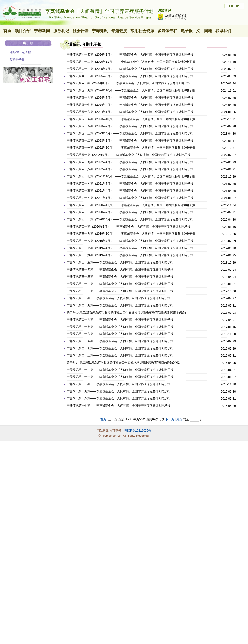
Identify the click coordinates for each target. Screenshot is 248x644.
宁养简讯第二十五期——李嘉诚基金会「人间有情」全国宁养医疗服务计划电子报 (120, 341)
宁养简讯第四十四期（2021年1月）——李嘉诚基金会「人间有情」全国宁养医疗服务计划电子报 (130, 198)
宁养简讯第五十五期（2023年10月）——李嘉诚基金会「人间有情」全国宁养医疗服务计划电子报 (131, 119)
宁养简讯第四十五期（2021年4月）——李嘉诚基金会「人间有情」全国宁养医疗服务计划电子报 (130, 191)
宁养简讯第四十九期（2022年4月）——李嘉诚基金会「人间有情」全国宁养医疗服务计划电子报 (130, 162)
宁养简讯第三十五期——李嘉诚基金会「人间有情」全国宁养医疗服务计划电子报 (120, 262)
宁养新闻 (42, 31)
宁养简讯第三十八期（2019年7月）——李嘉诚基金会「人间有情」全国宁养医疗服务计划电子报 (130, 241)
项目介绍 (23, 31)
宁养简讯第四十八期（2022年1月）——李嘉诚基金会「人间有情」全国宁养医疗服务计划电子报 (130, 169)
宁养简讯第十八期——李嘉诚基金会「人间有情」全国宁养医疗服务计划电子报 (119, 398)
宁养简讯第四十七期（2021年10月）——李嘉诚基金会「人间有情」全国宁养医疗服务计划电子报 (131, 176)
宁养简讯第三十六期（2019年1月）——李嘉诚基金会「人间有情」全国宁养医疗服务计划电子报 (130, 255)
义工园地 (204, 31)
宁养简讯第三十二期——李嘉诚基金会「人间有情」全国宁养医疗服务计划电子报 (120, 284)
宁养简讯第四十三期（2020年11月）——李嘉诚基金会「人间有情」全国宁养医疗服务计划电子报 (131, 205)
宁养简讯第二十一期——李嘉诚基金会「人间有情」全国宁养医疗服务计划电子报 (120, 377)
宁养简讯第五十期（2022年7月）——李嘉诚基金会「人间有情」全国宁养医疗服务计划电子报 (129, 155)
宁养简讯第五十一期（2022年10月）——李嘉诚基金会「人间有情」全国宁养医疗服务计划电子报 (131, 148)
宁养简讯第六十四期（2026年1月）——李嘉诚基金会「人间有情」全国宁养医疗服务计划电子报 (130, 55)
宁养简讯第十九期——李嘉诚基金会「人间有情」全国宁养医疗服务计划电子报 (119, 391)
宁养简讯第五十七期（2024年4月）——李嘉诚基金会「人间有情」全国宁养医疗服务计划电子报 (130, 105)
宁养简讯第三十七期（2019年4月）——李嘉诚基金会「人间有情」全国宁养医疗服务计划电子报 (130, 248)
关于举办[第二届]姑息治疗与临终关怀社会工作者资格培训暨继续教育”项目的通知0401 (123, 363)
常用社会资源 (142, 31)
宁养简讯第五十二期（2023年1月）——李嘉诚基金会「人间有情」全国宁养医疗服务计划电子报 (130, 141)
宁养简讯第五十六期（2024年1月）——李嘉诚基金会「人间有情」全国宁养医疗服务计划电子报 (130, 112)
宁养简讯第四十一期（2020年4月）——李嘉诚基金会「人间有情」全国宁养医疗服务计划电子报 (130, 219)
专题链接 (119, 31)
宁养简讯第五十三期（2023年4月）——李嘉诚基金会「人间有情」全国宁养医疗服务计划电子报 (130, 133)
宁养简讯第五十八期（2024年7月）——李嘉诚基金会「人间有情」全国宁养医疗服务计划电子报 (130, 98)
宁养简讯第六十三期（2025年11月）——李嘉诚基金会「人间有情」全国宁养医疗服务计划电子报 (131, 62)
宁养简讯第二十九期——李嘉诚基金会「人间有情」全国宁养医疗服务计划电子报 (120, 305)
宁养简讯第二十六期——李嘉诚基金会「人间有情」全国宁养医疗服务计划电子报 (120, 334)
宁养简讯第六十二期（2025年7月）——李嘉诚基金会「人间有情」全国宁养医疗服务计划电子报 (130, 69)
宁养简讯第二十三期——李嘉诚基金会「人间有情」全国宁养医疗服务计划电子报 (120, 355)
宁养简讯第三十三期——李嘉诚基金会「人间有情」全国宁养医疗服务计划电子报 (120, 277)
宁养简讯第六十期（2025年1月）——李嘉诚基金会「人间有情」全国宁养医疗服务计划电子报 (129, 83)
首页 (7, 31)
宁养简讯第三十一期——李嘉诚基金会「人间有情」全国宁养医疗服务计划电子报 (120, 291)
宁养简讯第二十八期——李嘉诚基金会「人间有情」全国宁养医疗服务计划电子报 (120, 320)
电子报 (187, 31)
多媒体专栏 (167, 31)
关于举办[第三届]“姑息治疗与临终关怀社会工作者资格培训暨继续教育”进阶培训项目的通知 (126, 312)
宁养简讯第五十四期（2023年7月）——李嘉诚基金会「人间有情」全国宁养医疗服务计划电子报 (130, 126)
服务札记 (61, 31)
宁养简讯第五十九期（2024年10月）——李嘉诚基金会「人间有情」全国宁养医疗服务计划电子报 (131, 90)
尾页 (179, 419)
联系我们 (223, 31)
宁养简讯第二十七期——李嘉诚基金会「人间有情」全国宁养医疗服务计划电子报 (120, 327)
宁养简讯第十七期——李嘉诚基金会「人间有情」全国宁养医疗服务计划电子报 (119, 406)
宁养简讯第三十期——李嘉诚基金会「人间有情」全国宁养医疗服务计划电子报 (119, 298)
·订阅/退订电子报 (20, 52)
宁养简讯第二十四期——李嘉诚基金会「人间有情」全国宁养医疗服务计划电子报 (120, 348)
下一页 (170, 419)
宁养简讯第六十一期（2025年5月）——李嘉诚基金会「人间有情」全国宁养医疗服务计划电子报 (130, 76)
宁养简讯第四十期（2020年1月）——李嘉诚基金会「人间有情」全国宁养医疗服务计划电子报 (129, 227)
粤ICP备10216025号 (138, 431)
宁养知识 (100, 31)
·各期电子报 (16, 60)
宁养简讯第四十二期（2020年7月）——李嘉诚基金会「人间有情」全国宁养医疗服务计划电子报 (130, 212)
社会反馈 (81, 31)
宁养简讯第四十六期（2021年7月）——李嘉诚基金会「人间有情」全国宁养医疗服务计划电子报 (130, 184)
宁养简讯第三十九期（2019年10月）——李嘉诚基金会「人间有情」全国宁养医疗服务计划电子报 (131, 234)
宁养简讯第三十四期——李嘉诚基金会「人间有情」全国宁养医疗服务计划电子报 (120, 270)
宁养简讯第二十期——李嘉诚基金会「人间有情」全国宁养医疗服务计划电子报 (119, 384)
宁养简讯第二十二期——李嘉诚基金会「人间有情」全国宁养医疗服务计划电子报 (120, 370)
